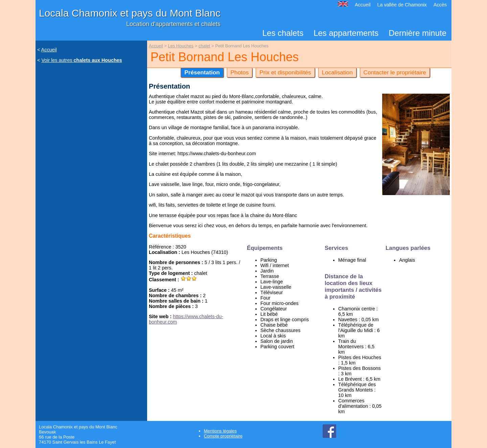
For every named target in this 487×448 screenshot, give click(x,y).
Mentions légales (220, 431)
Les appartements (346, 33)
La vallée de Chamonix (402, 5)
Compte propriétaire (223, 436)
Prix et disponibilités (285, 72)
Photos (240, 72)
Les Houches (181, 46)
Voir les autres (82, 60)
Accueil (363, 5)
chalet (204, 46)
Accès (440, 5)
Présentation (202, 72)
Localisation (337, 72)
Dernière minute (418, 33)
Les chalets (283, 33)
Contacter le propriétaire (395, 72)
